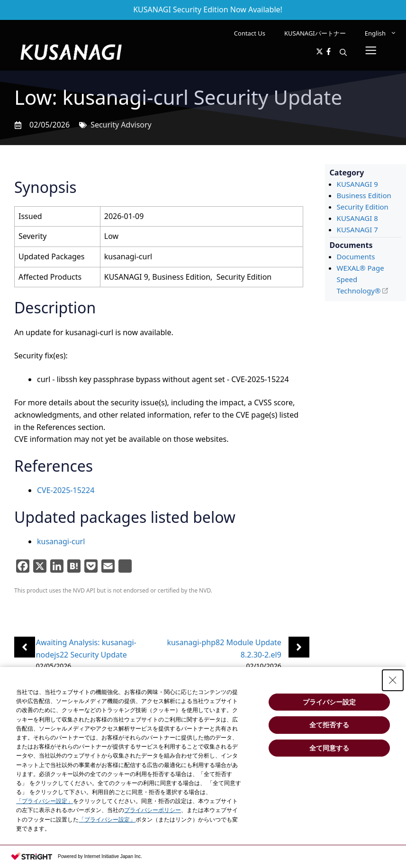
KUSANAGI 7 (357, 229)
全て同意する (329, 748)
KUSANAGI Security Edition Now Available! (208, 9)
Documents (356, 256)
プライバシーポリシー (153, 810)
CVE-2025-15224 (66, 490)
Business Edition (364, 195)
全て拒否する (329, 725)
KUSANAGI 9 (357, 184)
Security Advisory (121, 125)
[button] (343, 52)
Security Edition (363, 207)
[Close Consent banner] (393, 680)
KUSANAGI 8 (357, 218)
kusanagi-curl (61, 541)
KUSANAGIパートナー (315, 33)
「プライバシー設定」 (45, 801)
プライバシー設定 (329, 702)
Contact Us (250, 33)
